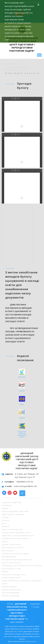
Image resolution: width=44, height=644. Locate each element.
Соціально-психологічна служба (15, 554)
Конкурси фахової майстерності (15, 538)
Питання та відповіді (10, 596)
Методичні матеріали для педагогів (17, 560)
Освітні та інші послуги (11, 563)
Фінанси (5, 572)
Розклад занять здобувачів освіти (16, 532)
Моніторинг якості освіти (12, 547)
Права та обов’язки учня (12, 529)
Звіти (4, 523)
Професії (5, 526)
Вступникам (7, 505)
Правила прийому (9, 587)
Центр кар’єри (8, 550)
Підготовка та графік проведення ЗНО (18, 535)
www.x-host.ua (31, 642)
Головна (10, 64)
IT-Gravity (35, 607)
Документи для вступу (11, 590)
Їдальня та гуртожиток (11, 544)
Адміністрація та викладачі (13, 514)
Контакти (6, 520)
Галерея (5, 517)
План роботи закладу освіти (14, 575)
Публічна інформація (11, 593)
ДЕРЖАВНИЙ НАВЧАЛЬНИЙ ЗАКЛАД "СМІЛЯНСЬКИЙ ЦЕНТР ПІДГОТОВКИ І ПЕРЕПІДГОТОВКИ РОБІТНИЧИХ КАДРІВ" (22, 45)
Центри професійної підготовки (15, 511)
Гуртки (5, 541)
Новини (5, 508)
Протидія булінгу (9, 557)
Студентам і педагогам (11, 502)
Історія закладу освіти (11, 578)
